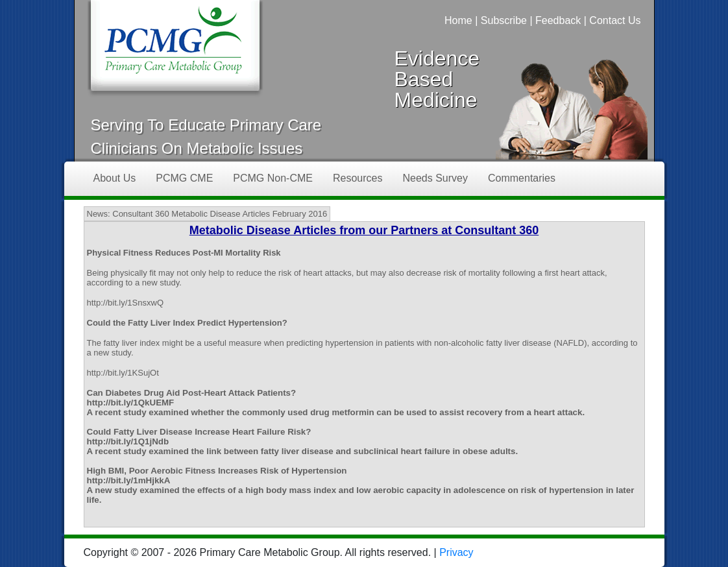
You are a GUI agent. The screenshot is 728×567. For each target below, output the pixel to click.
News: (99, 214)
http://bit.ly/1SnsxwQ (126, 303)
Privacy (456, 552)
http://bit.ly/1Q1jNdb (128, 441)
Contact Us (615, 20)
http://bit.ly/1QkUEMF (131, 403)
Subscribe (504, 20)
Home (458, 20)
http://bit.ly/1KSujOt (123, 373)
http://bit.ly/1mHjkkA (129, 480)
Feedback (558, 20)
